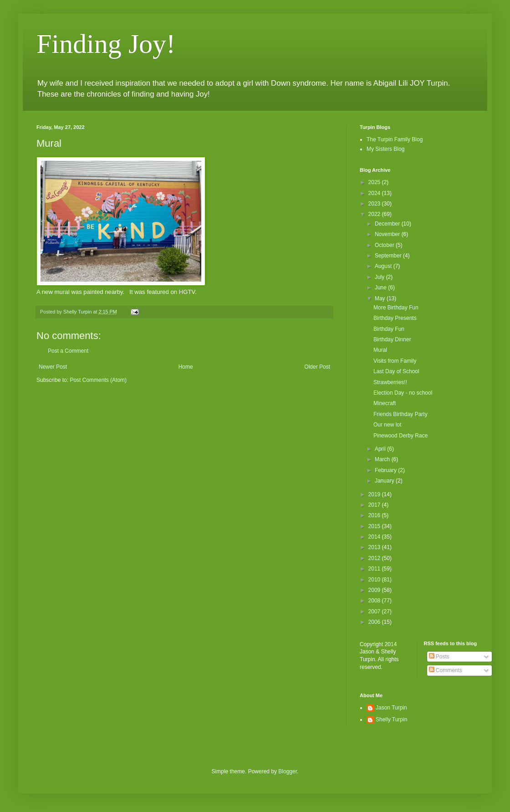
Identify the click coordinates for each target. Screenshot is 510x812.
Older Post (317, 367)
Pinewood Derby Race (400, 436)
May (381, 298)
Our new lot (387, 425)
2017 (375, 505)
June (381, 288)
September (389, 256)
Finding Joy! (106, 44)
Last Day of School (396, 371)
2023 (375, 204)
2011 (375, 569)
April (381, 449)
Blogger (288, 771)
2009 (375, 590)
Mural (380, 350)
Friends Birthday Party (400, 414)
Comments (446, 670)
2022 (375, 214)
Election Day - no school (403, 393)
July (380, 277)
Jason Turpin (391, 708)
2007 (375, 612)
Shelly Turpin (391, 719)
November (388, 234)
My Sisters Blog (385, 149)
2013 (375, 547)
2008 (375, 601)
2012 (375, 558)
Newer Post (53, 367)
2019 (375, 494)
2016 (375, 515)
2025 (375, 182)
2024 (375, 193)
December (388, 224)
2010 (375, 580)
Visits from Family (395, 361)
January (385, 481)
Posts (439, 657)
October (385, 245)
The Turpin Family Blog (395, 139)
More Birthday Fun (396, 308)
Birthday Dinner (392, 339)
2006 (375, 622)
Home (186, 367)
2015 (375, 526)
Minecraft (385, 403)
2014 (375, 537)
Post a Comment (68, 351)
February (386, 470)
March (383, 459)
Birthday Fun (389, 329)
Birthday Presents (395, 318)
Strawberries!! (390, 382)
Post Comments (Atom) (98, 380)
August (384, 266)
